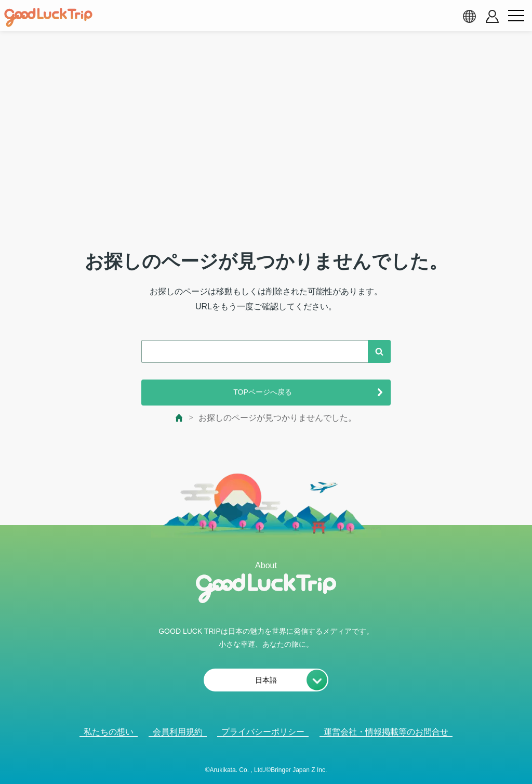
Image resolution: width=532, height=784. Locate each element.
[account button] (492, 16)
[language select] (469, 16)
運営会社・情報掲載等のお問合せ (386, 732)
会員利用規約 (178, 732)
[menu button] (516, 16)
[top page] (179, 418)
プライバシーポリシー (263, 732)
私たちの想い (109, 732)
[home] (48, 18)
